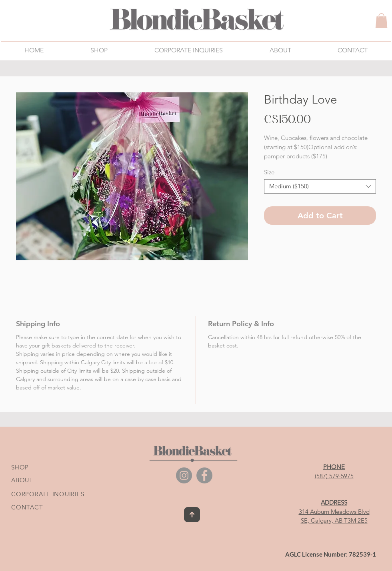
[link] (381, 21)
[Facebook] (204, 475)
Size (269, 172)
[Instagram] (184, 475)
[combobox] (320, 186)
